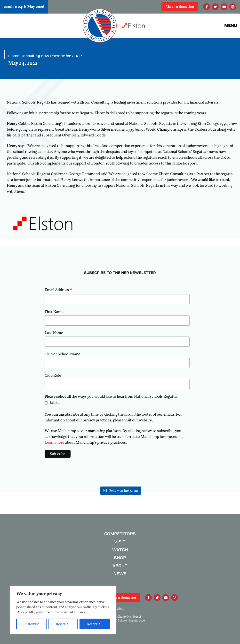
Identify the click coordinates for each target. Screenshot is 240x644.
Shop (120, 558)
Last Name (54, 333)
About (120, 566)
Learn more (54, 442)
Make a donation (180, 7)
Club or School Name (62, 354)
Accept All (95, 624)
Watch (120, 550)
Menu (231, 26)
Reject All (63, 624)
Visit (120, 542)
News (120, 574)
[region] (63, 610)
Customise (31, 624)
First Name (54, 312)
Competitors (120, 534)
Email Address (58, 290)
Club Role (53, 375)
